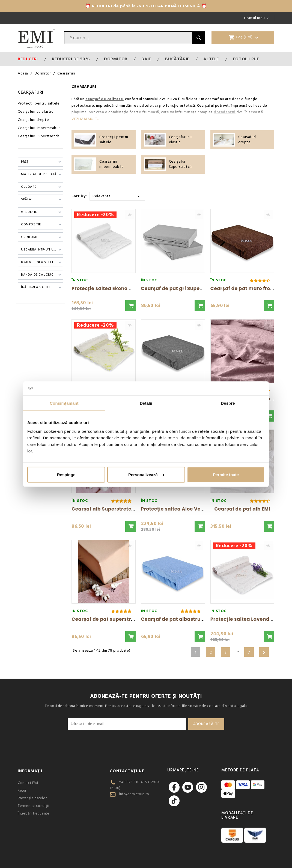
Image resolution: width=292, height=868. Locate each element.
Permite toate (226, 474)
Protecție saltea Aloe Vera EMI (178, 509)
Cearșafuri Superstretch (39, 136)
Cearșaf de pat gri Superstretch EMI (185, 288)
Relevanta (117, 196)
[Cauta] (128, 38)
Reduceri (28, 59)
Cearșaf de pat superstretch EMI (112, 619)
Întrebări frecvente (33, 813)
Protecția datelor (32, 798)
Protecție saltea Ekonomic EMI (109, 288)
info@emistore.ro (134, 794)
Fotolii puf (246, 59)
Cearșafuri (31, 92)
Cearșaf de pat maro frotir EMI (248, 288)
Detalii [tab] (146, 403)
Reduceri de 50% (71, 59)
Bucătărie (177, 59)
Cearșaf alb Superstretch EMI (108, 509)
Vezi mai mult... (85, 119)
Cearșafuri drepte (33, 120)
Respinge (66, 474)
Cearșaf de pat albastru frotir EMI (183, 619)
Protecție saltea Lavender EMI (247, 619)
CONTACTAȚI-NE (127, 771)
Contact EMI (28, 783)
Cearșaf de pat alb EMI (242, 509)
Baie (146, 59)
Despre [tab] (228, 403)
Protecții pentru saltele (39, 103)
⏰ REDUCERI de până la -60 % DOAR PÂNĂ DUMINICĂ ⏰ (146, 6)
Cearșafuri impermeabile (39, 128)
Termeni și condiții (33, 806)
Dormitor (116, 59)
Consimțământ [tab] (64, 403)
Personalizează (146, 474)
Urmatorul (264, 652)
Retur (22, 791)
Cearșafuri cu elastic (36, 112)
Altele (211, 59)
